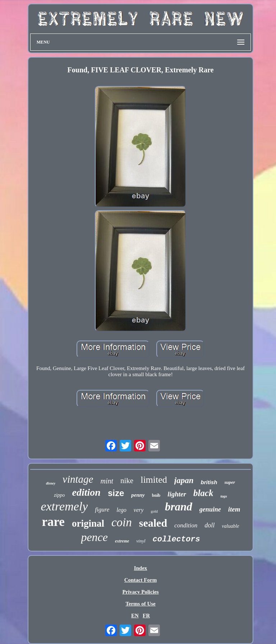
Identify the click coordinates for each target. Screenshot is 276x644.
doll (210, 525)
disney (51, 483)
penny (138, 495)
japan (184, 480)
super (230, 482)
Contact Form (141, 580)
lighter (177, 494)
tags (224, 496)
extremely (64, 506)
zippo (59, 495)
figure (102, 510)
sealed (153, 523)
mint (107, 481)
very (139, 510)
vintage (78, 479)
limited (154, 480)
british (209, 482)
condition (186, 525)
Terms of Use (141, 604)
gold (154, 511)
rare (53, 522)
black (203, 493)
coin (122, 522)
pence (94, 537)
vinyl (141, 541)
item (234, 509)
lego (121, 510)
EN (135, 616)
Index (141, 568)
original (88, 523)
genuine (210, 509)
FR (146, 616)
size (116, 493)
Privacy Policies (140, 592)
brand (179, 507)
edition (86, 492)
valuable (230, 526)
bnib (156, 495)
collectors (176, 539)
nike (127, 481)
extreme (122, 541)
